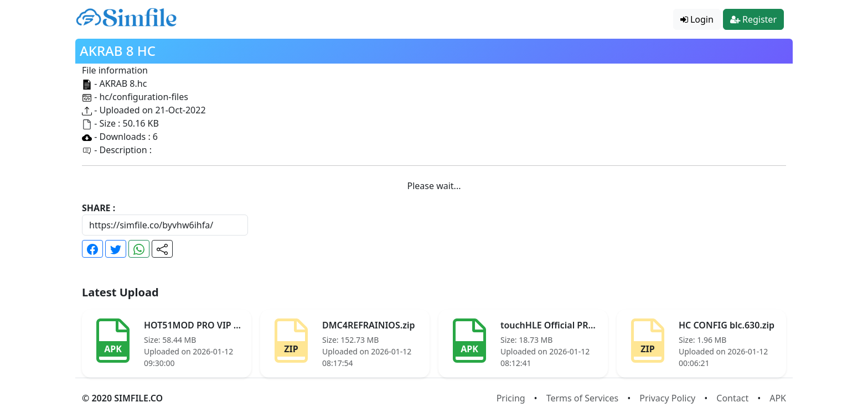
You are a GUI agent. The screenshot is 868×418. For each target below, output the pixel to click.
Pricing (511, 398)
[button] (92, 249)
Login (697, 19)
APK (778, 398)
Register (753, 19)
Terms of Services (583, 398)
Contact (732, 398)
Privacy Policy (667, 398)
